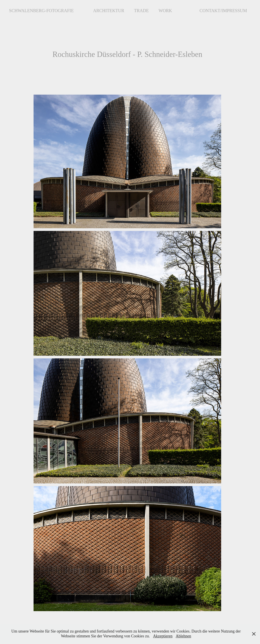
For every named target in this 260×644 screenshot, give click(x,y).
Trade (141, 11)
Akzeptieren (163, 636)
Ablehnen (183, 636)
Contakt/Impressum (223, 11)
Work (165, 11)
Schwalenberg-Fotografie (41, 11)
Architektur (109, 11)
